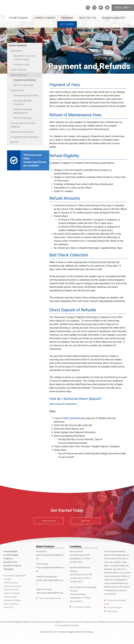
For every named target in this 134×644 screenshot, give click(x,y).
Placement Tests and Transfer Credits (24, 58)
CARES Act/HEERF (12, 593)
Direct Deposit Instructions (63, 404)
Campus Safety (10, 597)
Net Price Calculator (24, 85)
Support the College (12, 600)
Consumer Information (22, 132)
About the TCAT (88, 18)
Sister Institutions (11, 604)
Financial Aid (17, 90)
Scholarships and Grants (26, 96)
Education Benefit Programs (22, 102)
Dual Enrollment (18, 70)
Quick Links (123, 8)
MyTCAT (15, 142)
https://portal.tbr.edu (74, 418)
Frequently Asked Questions (25, 137)
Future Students (19, 18)
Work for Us (9, 607)
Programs (67, 18)
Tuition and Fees (19, 75)
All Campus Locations (82, 607)
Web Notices (112, 611)
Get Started (67, 24)
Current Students (45, 18)
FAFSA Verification (23, 118)
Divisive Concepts (115, 607)
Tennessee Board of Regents (78, 622)
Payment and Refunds (25, 80)
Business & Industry (114, 18)
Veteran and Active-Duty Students (23, 125)
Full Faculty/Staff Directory (50, 598)
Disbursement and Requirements (23, 111)
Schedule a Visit (21, 65)
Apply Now (86, 521)
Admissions (16, 51)
